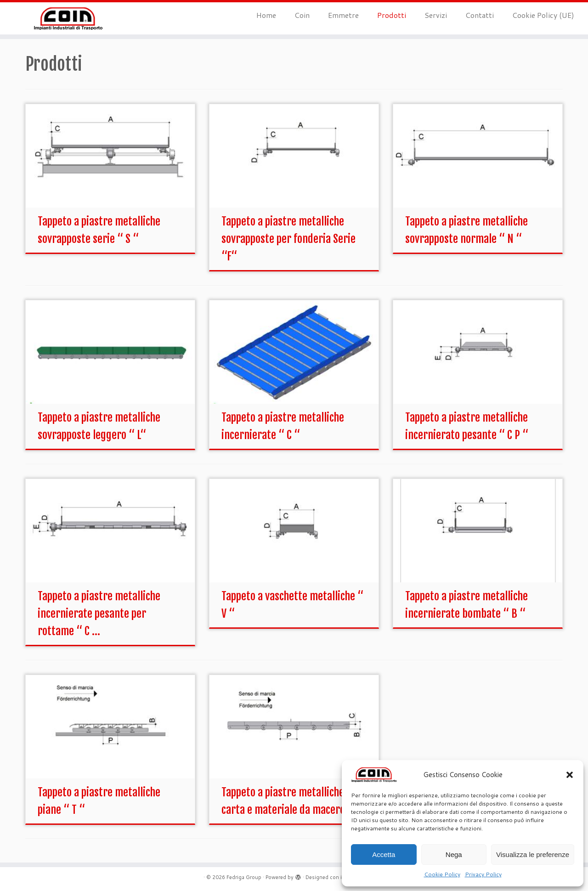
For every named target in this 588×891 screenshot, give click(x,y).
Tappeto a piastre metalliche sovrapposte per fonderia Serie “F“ (288, 239)
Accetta (384, 854)
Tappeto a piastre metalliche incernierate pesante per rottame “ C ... (99, 614)
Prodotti (392, 15)
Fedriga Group (244, 877)
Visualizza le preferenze (533, 854)
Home (266, 15)
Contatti (480, 15)
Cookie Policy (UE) (543, 15)
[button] (570, 775)
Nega (454, 854)
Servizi (436, 15)
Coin (302, 15)
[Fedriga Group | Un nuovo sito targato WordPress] (68, 18)
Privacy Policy (483, 874)
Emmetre (343, 15)
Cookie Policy (442, 874)
